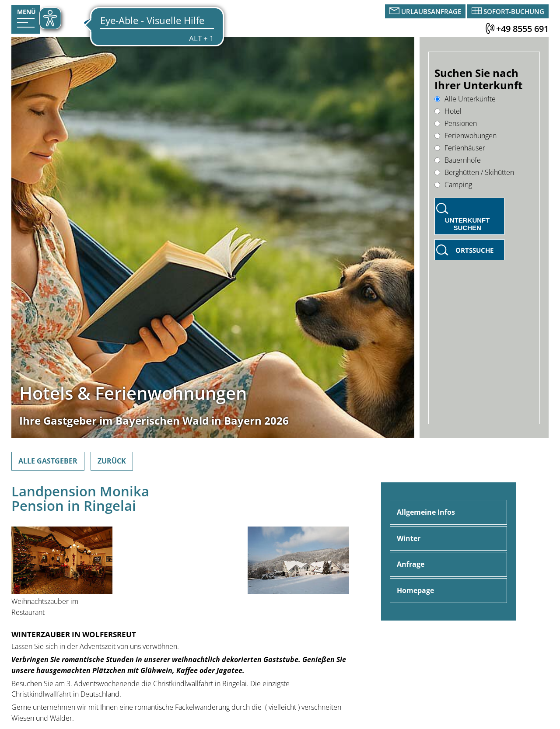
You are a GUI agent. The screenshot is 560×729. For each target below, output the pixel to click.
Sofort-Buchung (514, 11)
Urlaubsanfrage (431, 11)
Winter (409, 538)
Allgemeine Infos (426, 512)
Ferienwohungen (465, 136)
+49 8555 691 (522, 29)
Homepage (415, 590)
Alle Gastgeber (48, 461)
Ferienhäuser (460, 148)
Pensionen (456, 123)
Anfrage (411, 564)
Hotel (448, 111)
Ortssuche (474, 250)
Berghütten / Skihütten (474, 172)
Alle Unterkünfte (465, 99)
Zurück (112, 461)
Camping (453, 185)
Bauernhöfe (458, 160)
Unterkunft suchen (467, 224)
